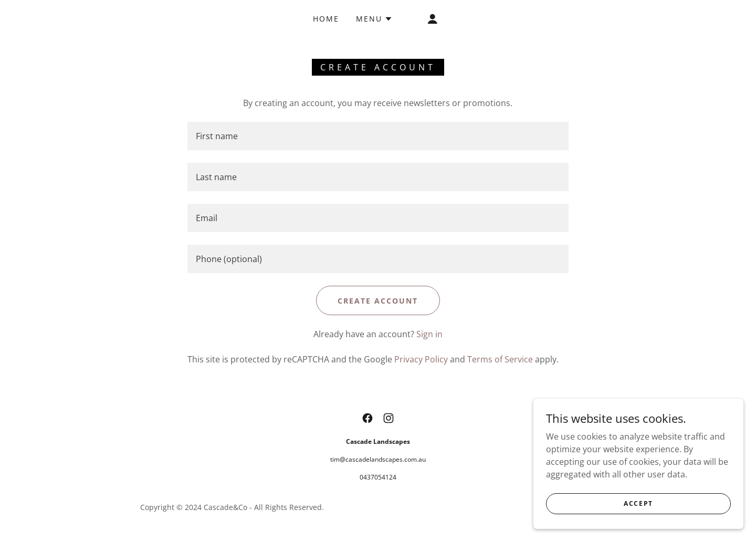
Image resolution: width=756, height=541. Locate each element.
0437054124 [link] (378, 477)
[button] (374, 19)
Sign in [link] (429, 334)
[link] (367, 418)
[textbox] (378, 136)
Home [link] (326, 19)
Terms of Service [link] (500, 359)
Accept (638, 503)
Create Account (378, 301)
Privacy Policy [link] (421, 359)
